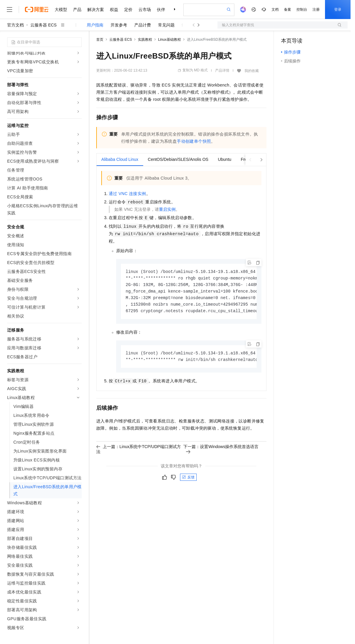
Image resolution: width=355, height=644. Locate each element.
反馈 (188, 480)
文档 (275, 10)
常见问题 (166, 25)
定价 (128, 10)
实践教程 (145, 40)
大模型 (61, 10)
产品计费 (143, 25)
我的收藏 (252, 71)
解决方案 (96, 10)
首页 (100, 40)
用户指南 (95, 25)
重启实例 (167, 209)
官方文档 (15, 25)
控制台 (302, 10)
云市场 (145, 10)
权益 (114, 10)
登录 (338, 10)
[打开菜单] (10, 10)
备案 (288, 10)
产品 (77, 10)
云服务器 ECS (44, 25)
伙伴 (161, 10)
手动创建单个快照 (194, 141)
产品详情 (222, 70)
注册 (316, 10)
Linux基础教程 (169, 40)
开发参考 (119, 25)
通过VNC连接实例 (127, 194)
